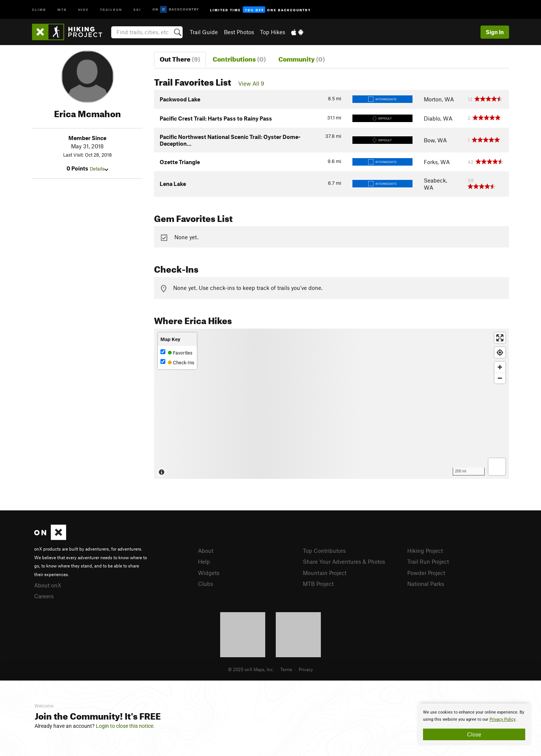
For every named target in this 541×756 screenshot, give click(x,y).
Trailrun (111, 9)
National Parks (426, 584)
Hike (83, 9)
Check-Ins (177, 362)
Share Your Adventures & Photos (344, 561)
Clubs (206, 584)
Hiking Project (425, 551)
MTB (62, 9)
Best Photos (239, 32)
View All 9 (251, 83)
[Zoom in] (500, 367)
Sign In (495, 32)
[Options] (497, 467)
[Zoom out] (500, 378)
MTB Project (318, 584)
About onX (48, 585)
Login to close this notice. (125, 726)
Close (474, 734)
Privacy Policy (502, 719)
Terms (286, 669)
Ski (137, 9)
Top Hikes (273, 32)
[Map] (332, 404)
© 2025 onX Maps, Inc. (251, 669)
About (206, 551)
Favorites (176, 352)
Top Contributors (324, 551)
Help (204, 561)
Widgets (209, 573)
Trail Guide (204, 32)
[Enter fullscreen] (500, 338)
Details (99, 169)
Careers (44, 596)
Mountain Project (325, 573)
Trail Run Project (428, 561)
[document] (474, 724)
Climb (39, 9)
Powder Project (426, 573)
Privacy (306, 669)
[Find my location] (500, 352)
